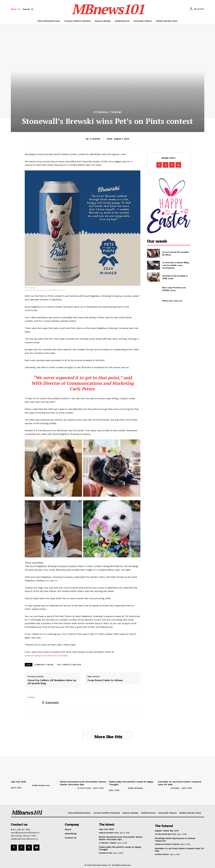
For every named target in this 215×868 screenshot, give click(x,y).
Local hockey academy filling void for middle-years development (176, 265)
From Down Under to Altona (105, 680)
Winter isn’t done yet (172, 301)
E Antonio (95, 139)
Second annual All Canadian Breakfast (176, 253)
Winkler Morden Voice (41, 785)
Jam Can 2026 (18, 782)
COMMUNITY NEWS (44, 665)
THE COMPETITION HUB (69, 665)
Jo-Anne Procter (84, 788)
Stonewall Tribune (108, 112)
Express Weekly (162, 854)
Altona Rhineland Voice (165, 834)
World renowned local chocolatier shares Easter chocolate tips (83, 783)
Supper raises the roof (167, 831)
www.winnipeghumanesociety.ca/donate (46, 656)
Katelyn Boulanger (135, 788)
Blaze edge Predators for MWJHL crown (174, 289)
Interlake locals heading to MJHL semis (175, 277)
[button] (29, 9)
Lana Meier (175, 788)
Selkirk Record (106, 853)
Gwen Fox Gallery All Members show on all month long (52, 682)
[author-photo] (21, 785)
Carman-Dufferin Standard (167, 844)
